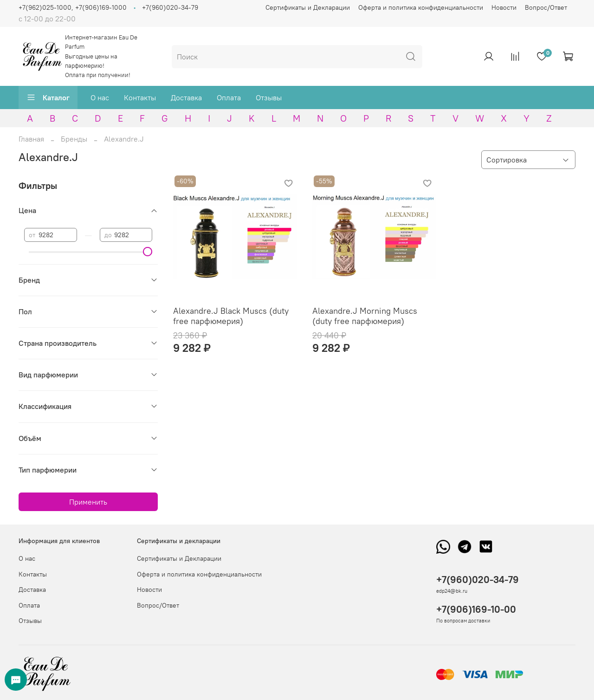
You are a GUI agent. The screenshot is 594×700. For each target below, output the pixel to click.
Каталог (48, 97)
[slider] (148, 252)
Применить (88, 502)
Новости (504, 7)
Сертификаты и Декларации (308, 7)
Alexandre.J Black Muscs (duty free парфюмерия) (231, 316)
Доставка (186, 97)
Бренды (74, 139)
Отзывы (269, 97)
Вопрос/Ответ (546, 7)
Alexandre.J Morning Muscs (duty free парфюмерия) (365, 316)
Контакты (140, 97)
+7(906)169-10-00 (476, 609)
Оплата (229, 97)
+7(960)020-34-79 (170, 7)
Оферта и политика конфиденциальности (421, 7)
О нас (100, 97)
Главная (31, 139)
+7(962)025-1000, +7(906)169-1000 (73, 7)
